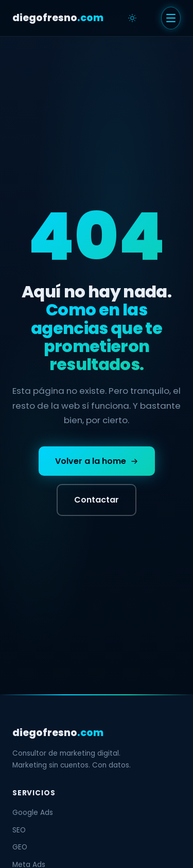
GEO (20, 847)
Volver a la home (97, 461)
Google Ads (33, 813)
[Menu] (171, 18)
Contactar (97, 500)
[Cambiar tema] (132, 18)
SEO (19, 830)
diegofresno (58, 18)
